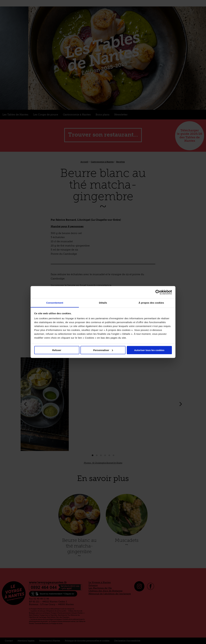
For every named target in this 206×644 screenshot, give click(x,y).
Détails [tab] (103, 303)
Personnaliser (103, 350)
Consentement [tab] (55, 303)
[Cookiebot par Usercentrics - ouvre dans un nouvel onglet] (158, 292)
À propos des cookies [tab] (151, 303)
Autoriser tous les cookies (149, 350)
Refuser (57, 350)
